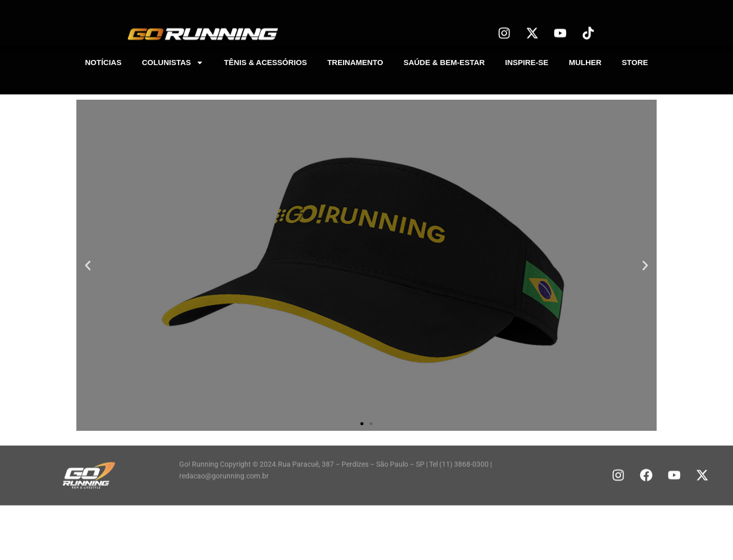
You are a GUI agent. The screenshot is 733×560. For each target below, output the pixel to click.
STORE (635, 61)
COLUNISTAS (173, 61)
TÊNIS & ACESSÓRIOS (265, 61)
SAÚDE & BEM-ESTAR (444, 61)
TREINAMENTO (355, 61)
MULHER (585, 61)
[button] (88, 265)
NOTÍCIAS (103, 61)
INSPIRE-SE (527, 61)
